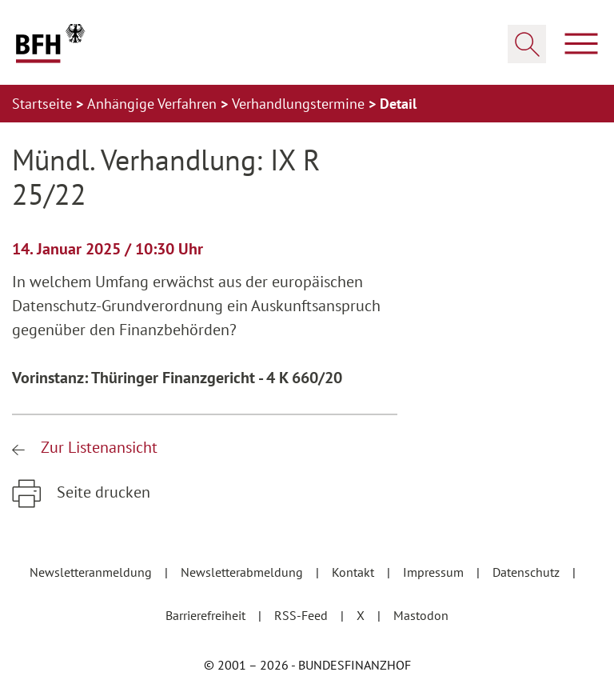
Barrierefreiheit (207, 615)
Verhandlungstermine (300, 104)
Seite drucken (102, 492)
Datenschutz (528, 572)
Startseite (44, 104)
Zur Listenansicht (97, 447)
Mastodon (421, 615)
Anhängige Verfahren (154, 104)
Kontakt (355, 572)
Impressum (435, 572)
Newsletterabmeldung (243, 572)
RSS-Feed (303, 615)
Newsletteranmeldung (92, 572)
